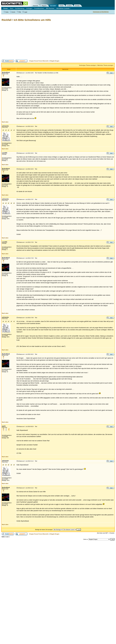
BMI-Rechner (50, 8)
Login (25, 12)
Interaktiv (53, 6)
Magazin (44, 6)
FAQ (19, 12)
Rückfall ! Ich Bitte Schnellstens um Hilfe (26, 20)
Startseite (35, 6)
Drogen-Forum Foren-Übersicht (39, 61)
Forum (62, 6)
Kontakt (77, 6)
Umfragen (29, 8)
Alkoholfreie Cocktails (63, 8)
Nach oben (5, 122)
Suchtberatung (20, 8)
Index (6, 12)
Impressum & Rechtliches (101, 12)
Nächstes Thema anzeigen (105, 65)
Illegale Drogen (55, 61)
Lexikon (69, 6)
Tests (11, 8)
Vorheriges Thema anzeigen (88, 65)
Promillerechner (39, 8)
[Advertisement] (40, 40)
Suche (13, 12)
